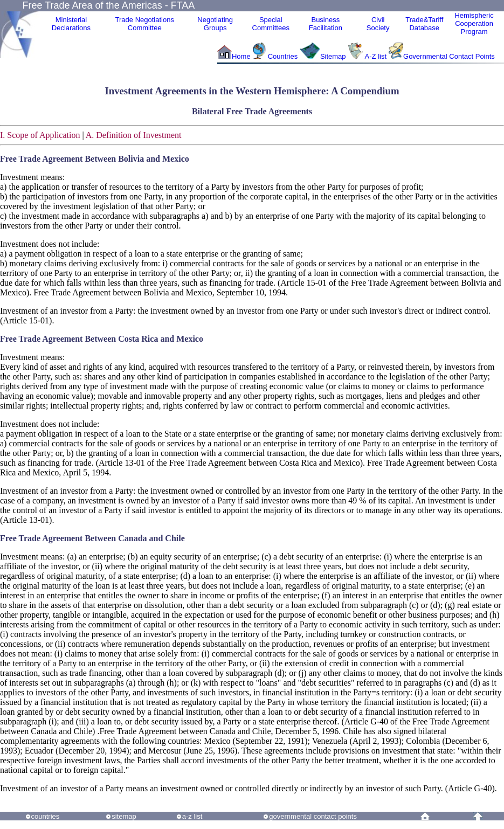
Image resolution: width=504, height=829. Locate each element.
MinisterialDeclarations (71, 24)
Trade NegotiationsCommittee (145, 24)
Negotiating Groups (215, 24)
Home (241, 56)
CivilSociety (378, 24)
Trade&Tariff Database (424, 24)
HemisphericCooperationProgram (474, 23)
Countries (284, 56)
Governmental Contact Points (449, 56)
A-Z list (376, 56)
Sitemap (333, 56)
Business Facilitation (326, 24)
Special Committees (271, 24)
